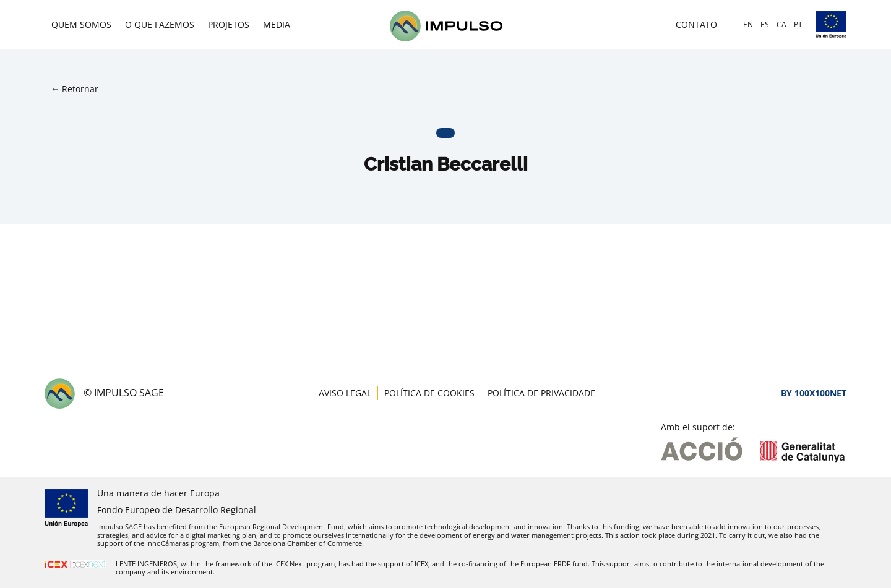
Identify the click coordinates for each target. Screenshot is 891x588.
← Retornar (75, 89)
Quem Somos (81, 24)
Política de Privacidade (541, 393)
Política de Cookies (429, 393)
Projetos (229, 24)
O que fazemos (160, 24)
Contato (696, 24)
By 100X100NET (814, 393)
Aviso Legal (345, 393)
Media (277, 24)
